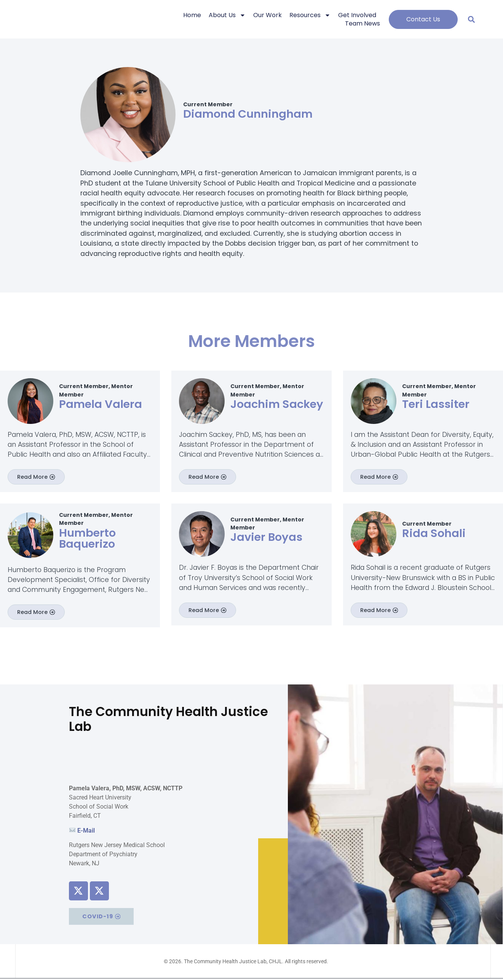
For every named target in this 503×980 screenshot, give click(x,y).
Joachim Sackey (277, 404)
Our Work (267, 15)
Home (192, 15)
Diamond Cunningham (248, 114)
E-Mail (86, 831)
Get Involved (357, 15)
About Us (227, 15)
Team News (362, 24)
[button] (472, 19)
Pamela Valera (101, 404)
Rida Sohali (434, 534)
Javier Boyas (266, 538)
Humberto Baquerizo (87, 539)
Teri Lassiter (436, 404)
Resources (310, 15)
